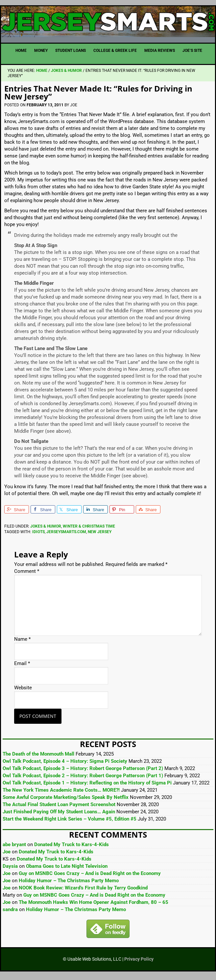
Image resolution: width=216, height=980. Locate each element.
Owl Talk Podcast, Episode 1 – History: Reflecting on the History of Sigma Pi (87, 786)
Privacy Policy (139, 962)
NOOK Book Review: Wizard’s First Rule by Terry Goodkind (83, 891)
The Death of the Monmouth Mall (38, 758)
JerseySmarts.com (108, 23)
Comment (27, 575)
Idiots (38, 535)
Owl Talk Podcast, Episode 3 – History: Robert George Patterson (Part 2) (83, 772)
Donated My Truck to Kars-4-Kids (72, 848)
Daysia (10, 869)
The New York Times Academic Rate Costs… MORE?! (61, 794)
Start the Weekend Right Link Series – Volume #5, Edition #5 (70, 823)
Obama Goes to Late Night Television (67, 869)
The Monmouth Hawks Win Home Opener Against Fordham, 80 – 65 (94, 906)
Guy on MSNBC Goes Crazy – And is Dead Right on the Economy (90, 877)
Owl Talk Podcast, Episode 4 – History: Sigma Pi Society (65, 765)
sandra (10, 913)
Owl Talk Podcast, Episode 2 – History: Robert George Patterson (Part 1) (83, 779)
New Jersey (100, 535)
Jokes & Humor (46, 530)
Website (23, 691)
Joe (7, 855)
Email (22, 667)
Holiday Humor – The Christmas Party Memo (69, 884)
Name (22, 643)
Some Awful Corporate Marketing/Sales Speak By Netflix (66, 801)
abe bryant (14, 848)
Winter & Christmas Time (89, 530)
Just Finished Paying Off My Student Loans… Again (59, 815)
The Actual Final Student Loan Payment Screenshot (59, 808)
